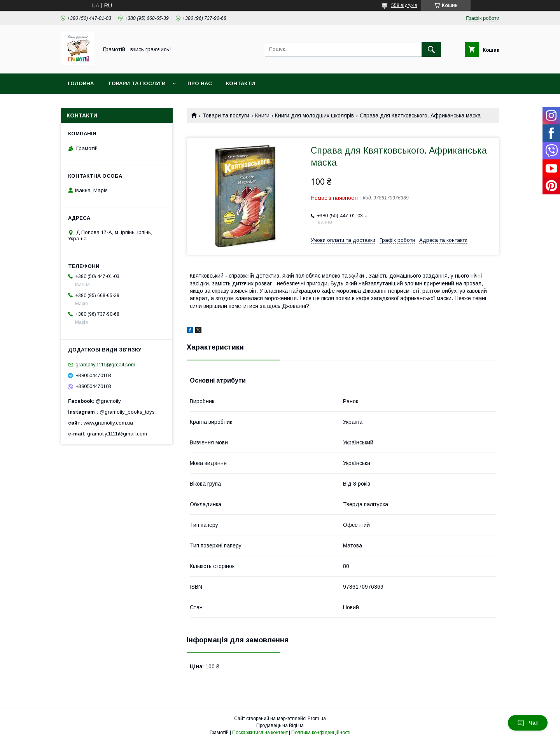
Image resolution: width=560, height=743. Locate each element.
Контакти (241, 83)
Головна (81, 83)
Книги (262, 115)
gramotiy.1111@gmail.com (105, 365)
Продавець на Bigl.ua (280, 726)
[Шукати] (431, 49)
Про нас (200, 83)
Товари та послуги (137, 83)
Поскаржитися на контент (260, 733)
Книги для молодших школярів (314, 115)
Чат (528, 723)
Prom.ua (317, 719)
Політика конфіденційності (321, 733)
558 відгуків (404, 5)
